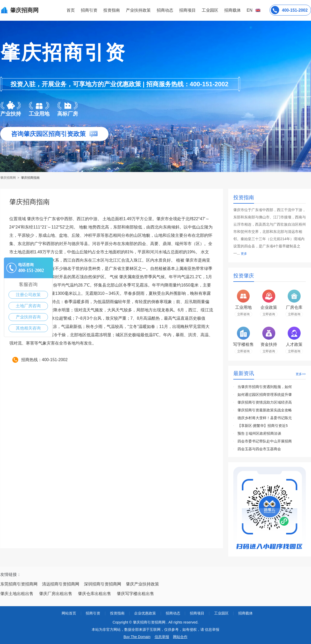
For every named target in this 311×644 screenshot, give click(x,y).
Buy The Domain (137, 637)
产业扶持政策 (138, 10)
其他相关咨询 (28, 328)
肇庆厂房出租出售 (56, 594)
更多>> (301, 374)
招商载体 (245, 613)
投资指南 (112, 10)
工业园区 (210, 10)
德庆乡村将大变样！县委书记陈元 (265, 418)
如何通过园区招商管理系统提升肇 (265, 395)
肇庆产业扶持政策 (142, 584)
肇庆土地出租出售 (17, 594)
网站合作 (180, 637)
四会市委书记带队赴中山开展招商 (265, 441)
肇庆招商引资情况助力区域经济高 (265, 402)
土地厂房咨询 (28, 306)
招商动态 (165, 10)
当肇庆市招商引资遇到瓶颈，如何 (265, 387)
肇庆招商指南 (30, 178)
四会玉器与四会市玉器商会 (259, 449)
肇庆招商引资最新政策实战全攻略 (265, 410)
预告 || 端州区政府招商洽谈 (259, 433)
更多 (244, 254)
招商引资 (89, 10)
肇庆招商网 (8, 178)
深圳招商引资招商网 (103, 584)
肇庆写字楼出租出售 (135, 594)
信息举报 (162, 637)
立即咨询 (243, 314)
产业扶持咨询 (28, 317)
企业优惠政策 (145, 613)
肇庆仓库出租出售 (95, 594)
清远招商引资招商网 (61, 584)
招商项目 (187, 10)
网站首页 (69, 613)
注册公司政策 (28, 295)
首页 (71, 10)
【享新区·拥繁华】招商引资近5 (263, 426)
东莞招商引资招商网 (19, 584)
